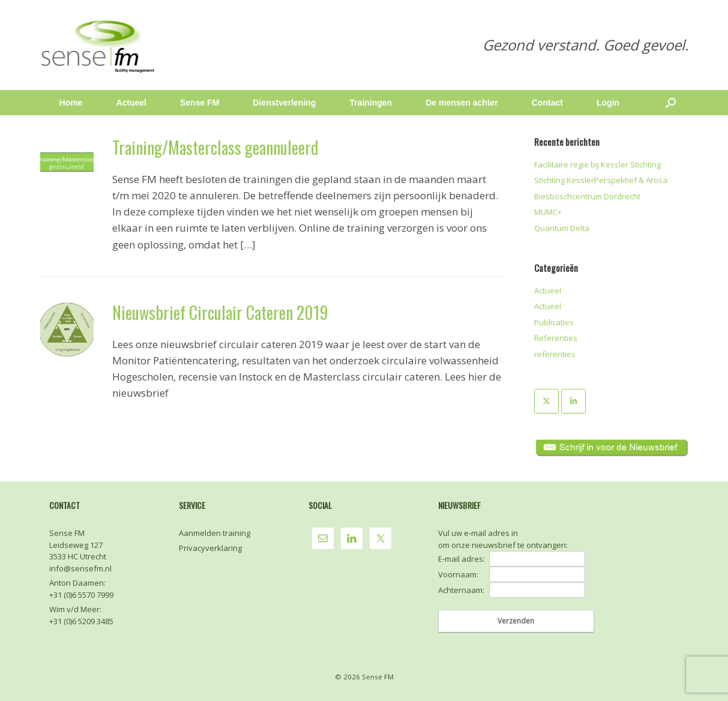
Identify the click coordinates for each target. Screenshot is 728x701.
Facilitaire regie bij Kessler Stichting (597, 164)
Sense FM (200, 103)
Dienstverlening (284, 103)
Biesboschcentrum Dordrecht (587, 196)
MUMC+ (548, 212)
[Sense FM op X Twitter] (546, 401)
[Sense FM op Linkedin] (573, 401)
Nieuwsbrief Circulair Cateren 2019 (220, 312)
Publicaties (554, 322)
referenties (555, 354)
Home (71, 103)
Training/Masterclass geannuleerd (215, 147)
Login (608, 103)
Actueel (131, 103)
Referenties (556, 338)
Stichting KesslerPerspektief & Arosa (601, 180)
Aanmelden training (215, 533)
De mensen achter (462, 103)
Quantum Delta (562, 228)
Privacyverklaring (210, 548)
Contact (547, 103)
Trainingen (371, 103)
